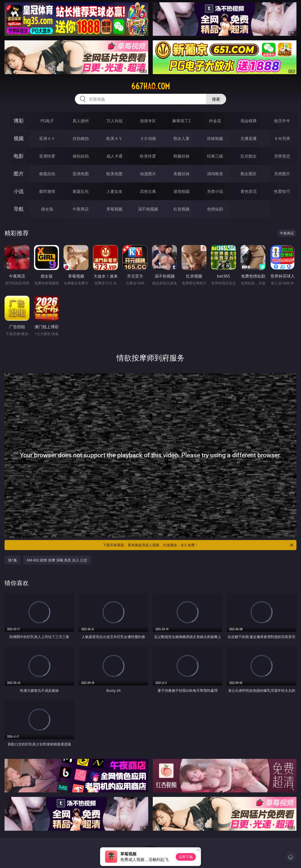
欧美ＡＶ (114, 138)
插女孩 (47, 209)
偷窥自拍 (47, 174)
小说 (19, 191)
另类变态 (282, 156)
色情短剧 (215, 209)
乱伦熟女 (249, 156)
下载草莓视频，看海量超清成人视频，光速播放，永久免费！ (198, 545)
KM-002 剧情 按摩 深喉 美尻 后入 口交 (57, 560)
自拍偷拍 (81, 138)
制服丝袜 (182, 156)
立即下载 (186, 857)
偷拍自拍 (81, 156)
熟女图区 (249, 174)
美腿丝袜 (182, 174)
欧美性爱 (148, 156)
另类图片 (282, 174)
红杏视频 (182, 209)
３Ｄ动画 (148, 138)
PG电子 (47, 121)
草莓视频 (114, 209)
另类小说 (215, 191)
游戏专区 (148, 121)
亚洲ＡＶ (47, 138)
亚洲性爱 (47, 156)
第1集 (13, 560)
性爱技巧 (282, 191)
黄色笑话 (249, 191)
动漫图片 (148, 174)
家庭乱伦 (81, 191)
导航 (19, 209)
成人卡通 (114, 156)
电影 (19, 156)
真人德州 (81, 121)
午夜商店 (81, 209)
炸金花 (215, 121)
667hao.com (150, 86)
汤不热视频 (148, 209)
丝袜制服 (215, 138)
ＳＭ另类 (282, 138)
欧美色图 (114, 174)
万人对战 (114, 121)
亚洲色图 (81, 174)
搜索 (216, 99)
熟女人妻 (182, 138)
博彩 (19, 121)
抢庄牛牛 (282, 121)
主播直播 (249, 138)
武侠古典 (148, 191)
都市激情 (47, 191)
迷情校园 (182, 191)
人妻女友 (114, 191)
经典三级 (215, 156)
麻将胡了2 (181, 121)
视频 (19, 138)
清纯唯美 (215, 174)
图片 (19, 174)
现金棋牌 (249, 121)
